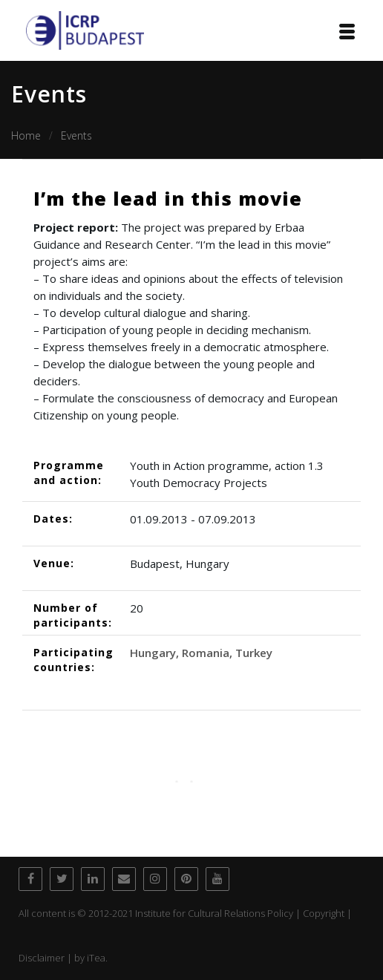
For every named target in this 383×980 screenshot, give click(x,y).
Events (76, 135)
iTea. (97, 958)
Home (26, 135)
